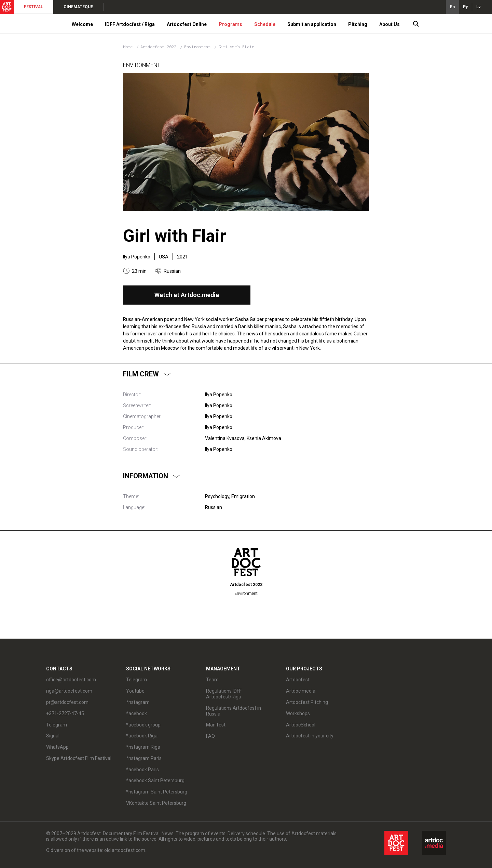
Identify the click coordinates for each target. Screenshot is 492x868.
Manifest (216, 725)
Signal (53, 736)
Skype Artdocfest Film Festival (79, 758)
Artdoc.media (301, 691)
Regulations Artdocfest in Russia (234, 711)
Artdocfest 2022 (160, 47)
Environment (199, 47)
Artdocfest (298, 680)
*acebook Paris (142, 770)
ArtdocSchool (301, 725)
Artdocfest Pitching (307, 702)
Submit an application (312, 24)
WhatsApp (57, 747)
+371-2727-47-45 (65, 713)
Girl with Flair (236, 47)
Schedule (265, 24)
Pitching (358, 24)
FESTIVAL (33, 7)
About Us (389, 24)
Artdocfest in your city (310, 736)
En (452, 7)
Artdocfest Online (187, 24)
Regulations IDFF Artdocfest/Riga (224, 694)
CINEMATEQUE (78, 7)
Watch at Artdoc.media (187, 295)
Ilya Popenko (137, 257)
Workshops (298, 713)
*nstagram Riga (143, 747)
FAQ (210, 736)
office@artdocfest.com (71, 680)
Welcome (82, 24)
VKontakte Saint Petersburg (156, 803)
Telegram (57, 725)
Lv (479, 7)
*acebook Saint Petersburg (155, 780)
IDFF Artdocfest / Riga (130, 24)
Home (128, 47)
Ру (465, 7)
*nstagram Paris (144, 758)
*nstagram (138, 702)
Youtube (135, 691)
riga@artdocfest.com (69, 691)
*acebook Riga (142, 736)
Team (212, 680)
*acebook (136, 713)
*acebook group (143, 725)
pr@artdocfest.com (67, 702)
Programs (230, 24)
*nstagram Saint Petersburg (157, 792)
